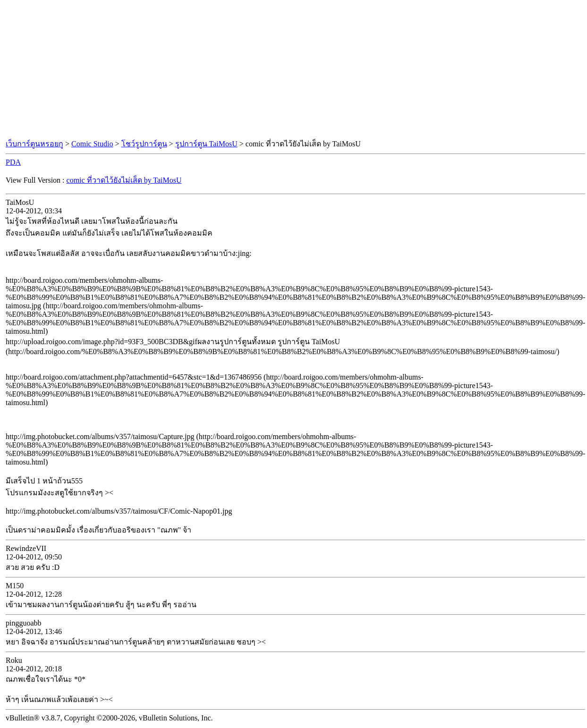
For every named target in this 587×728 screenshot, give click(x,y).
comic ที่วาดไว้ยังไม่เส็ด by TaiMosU (124, 180)
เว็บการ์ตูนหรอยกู (34, 144)
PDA (13, 162)
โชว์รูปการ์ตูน (144, 144)
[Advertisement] (294, 70)
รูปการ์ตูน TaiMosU (206, 144)
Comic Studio (92, 144)
